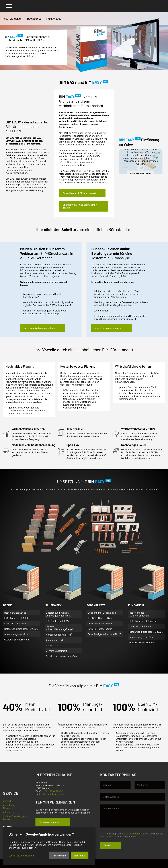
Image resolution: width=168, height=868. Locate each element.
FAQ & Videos (54, 19)
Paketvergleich (12, 19)
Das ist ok (80, 855)
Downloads (34, 19)
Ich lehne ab (59, 855)
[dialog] (49, 846)
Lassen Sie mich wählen (21, 855)
